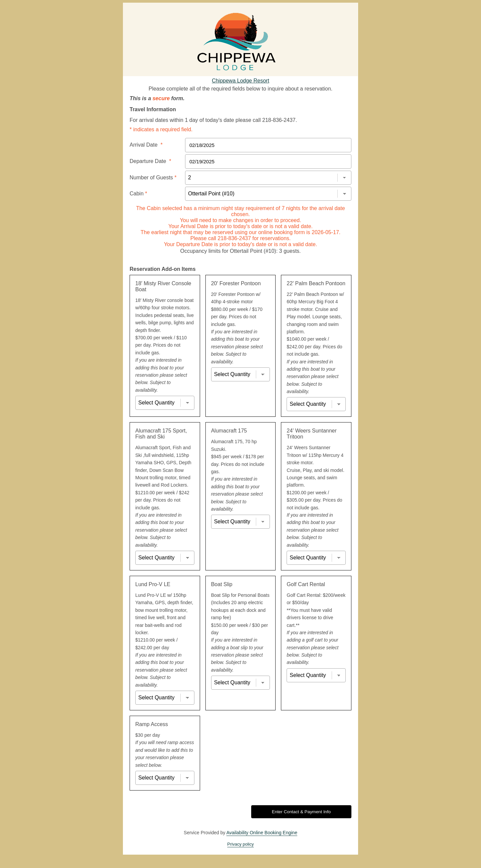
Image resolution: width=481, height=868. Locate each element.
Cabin (138, 194)
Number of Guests (153, 178)
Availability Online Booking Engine (262, 833)
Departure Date (150, 161)
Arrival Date (146, 145)
